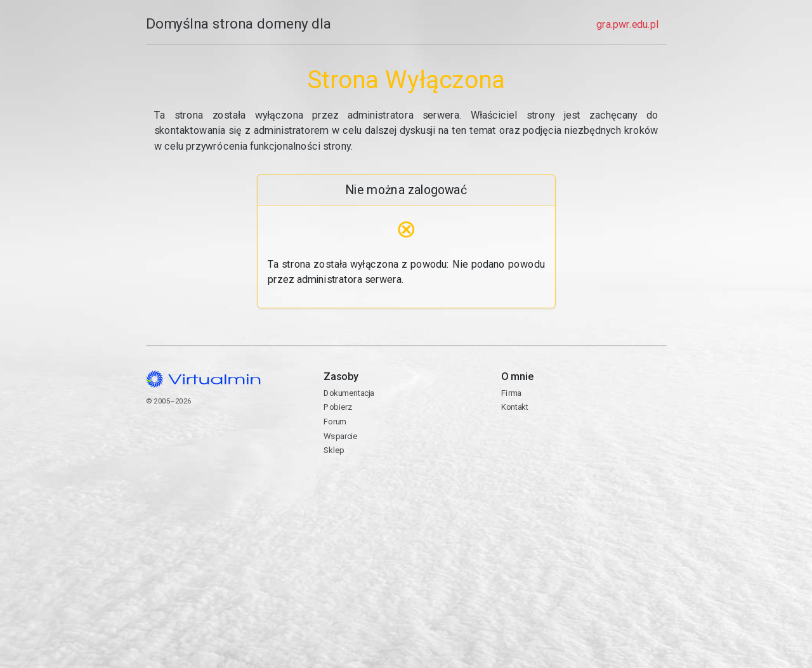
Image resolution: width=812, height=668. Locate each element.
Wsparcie (340, 436)
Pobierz (338, 407)
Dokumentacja (349, 393)
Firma (511, 393)
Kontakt (584, 449)
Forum (335, 422)
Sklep (334, 450)
